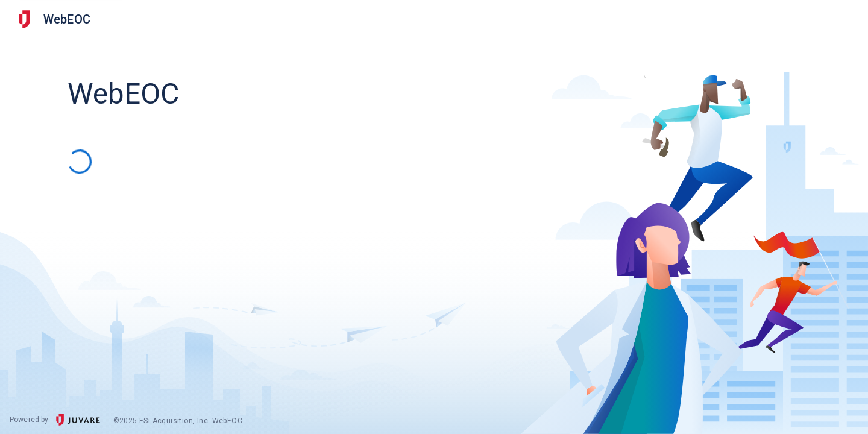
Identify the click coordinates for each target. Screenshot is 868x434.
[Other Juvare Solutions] (24, 19)
